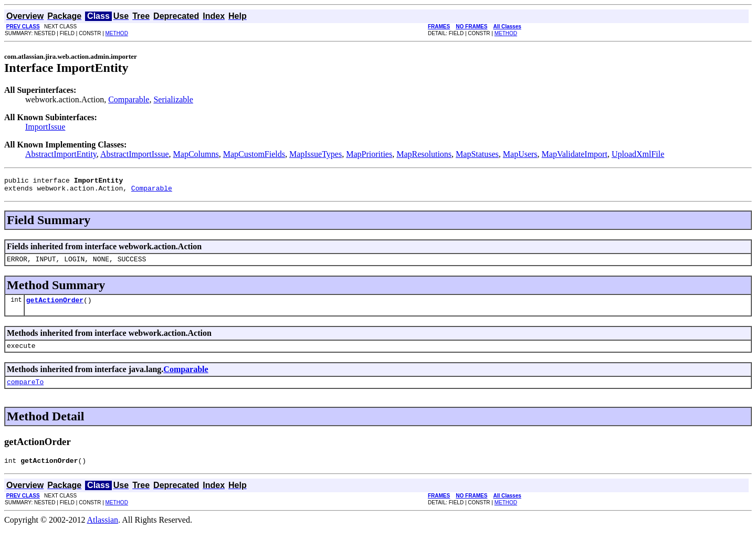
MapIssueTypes (316, 154)
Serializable (173, 99)
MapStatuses (477, 154)
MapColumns (196, 154)
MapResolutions (424, 154)
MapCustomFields (254, 154)
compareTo (25, 391)
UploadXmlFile (638, 154)
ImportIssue (45, 127)
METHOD (117, 33)
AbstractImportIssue (135, 154)
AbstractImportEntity (61, 154)
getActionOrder (55, 306)
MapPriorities (369, 154)
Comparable (129, 99)
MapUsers (520, 154)
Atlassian (103, 531)
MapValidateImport (575, 154)
